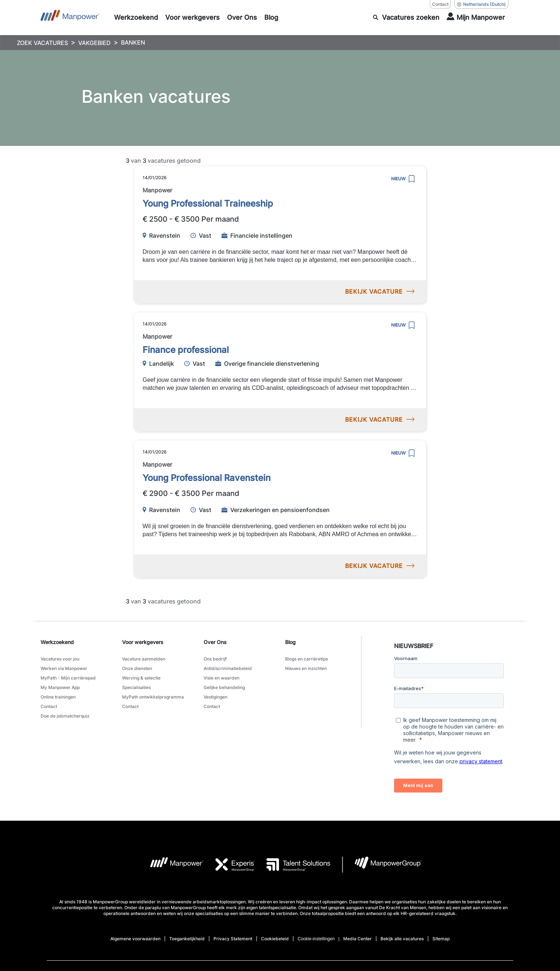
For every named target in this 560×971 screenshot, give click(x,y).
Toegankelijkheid (187, 939)
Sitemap (441, 939)
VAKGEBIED (94, 43)
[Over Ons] (242, 18)
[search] (406, 18)
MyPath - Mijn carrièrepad (68, 677)
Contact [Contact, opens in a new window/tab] (440, 4)
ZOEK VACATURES (42, 43)
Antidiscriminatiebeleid (228, 668)
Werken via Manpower (64, 668)
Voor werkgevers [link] (143, 642)
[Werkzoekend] (136, 18)
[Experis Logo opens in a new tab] (229, 865)
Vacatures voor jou (60, 659)
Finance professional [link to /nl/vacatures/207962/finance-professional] (186, 350)
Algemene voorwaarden (135, 939)
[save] (412, 179)
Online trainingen (58, 695)
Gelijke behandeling (224, 686)
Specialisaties (136, 686)
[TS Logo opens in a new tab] (293, 865)
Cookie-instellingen (316, 939)
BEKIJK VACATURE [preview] (380, 291)
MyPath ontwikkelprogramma (153, 695)
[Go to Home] (70, 18)
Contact (49, 705)
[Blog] (271, 18)
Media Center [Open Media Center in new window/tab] (357, 939)
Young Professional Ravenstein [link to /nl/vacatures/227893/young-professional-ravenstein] (207, 478)
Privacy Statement (233, 939)
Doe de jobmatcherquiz (65, 714)
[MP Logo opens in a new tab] (171, 865)
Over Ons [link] (215, 642)
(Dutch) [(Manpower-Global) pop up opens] (481, 4)
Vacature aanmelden (144, 659)
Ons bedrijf (215, 659)
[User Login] (476, 18)
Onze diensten (137, 668)
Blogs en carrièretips (307, 659)
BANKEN (133, 42)
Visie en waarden (222, 677)
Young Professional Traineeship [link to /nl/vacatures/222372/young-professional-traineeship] (208, 204)
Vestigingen (215, 695)
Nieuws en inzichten (306, 668)
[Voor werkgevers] (192, 18)
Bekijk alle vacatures (402, 939)
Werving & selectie (141, 677)
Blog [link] (290, 642)
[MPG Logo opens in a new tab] (382, 865)
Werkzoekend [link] (57, 642)
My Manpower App (60, 686)
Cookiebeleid (275, 939)
